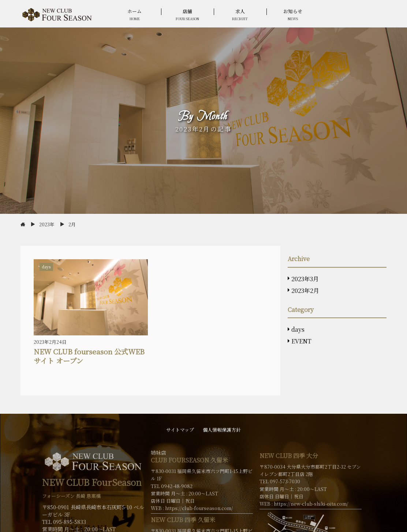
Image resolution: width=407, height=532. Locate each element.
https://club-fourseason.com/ (199, 508)
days (298, 329)
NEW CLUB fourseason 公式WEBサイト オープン (89, 356)
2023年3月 (305, 279)
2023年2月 (305, 291)
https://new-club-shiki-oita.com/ (311, 504)
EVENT (301, 341)
